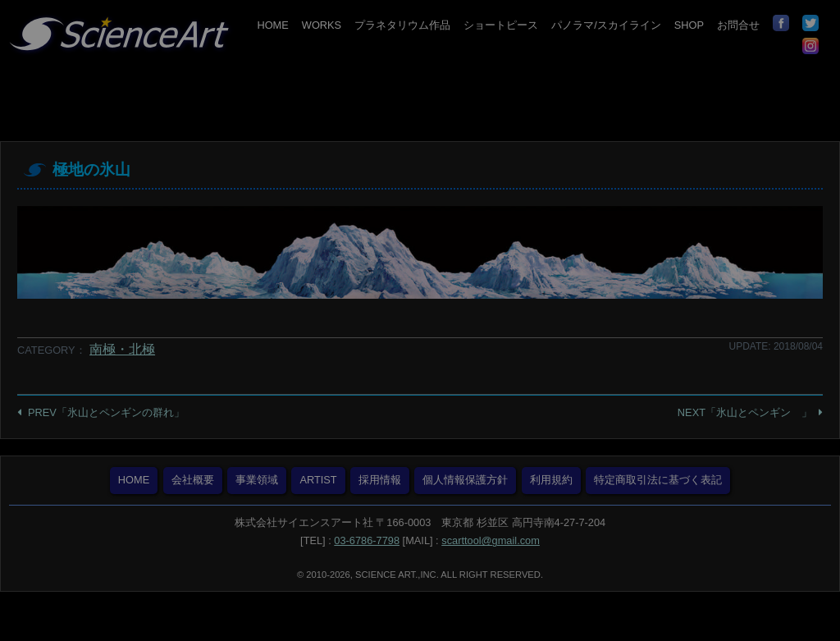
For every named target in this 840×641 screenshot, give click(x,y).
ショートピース (501, 25)
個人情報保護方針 (465, 480)
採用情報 (380, 480)
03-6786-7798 (367, 540)
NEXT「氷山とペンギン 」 (745, 412)
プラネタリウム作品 (402, 25)
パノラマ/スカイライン (606, 25)
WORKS (322, 25)
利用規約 (551, 480)
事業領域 (257, 480)
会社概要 (193, 480)
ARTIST (318, 480)
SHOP (689, 25)
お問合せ (738, 25)
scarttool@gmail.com (491, 540)
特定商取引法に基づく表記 (658, 480)
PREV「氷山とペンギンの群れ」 (106, 412)
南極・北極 (122, 349)
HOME (272, 25)
